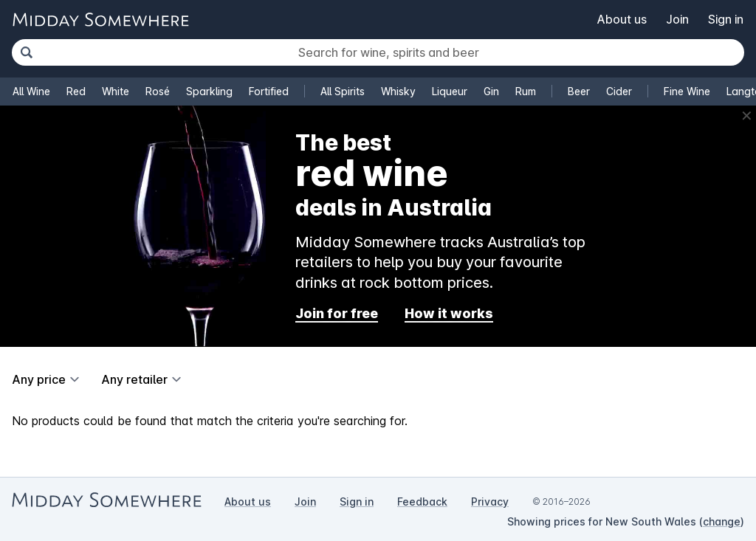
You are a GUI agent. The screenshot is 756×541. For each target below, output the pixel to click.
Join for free (337, 313)
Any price (39, 379)
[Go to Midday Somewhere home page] (100, 20)
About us (622, 19)
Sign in (726, 19)
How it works (449, 313)
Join (677, 19)
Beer (579, 91)
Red (76, 91)
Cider (619, 91)
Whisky (398, 91)
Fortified (269, 91)
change (722, 521)
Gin (491, 91)
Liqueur (450, 91)
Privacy (490, 502)
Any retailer (134, 379)
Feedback (422, 502)
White (116, 91)
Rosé (158, 91)
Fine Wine (687, 91)
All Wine (31, 91)
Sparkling (209, 91)
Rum (526, 91)
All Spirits (343, 91)
